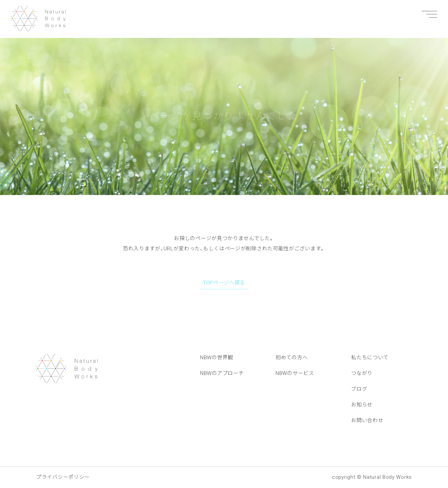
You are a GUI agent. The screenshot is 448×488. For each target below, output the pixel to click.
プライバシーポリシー (63, 477)
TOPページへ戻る (224, 283)
